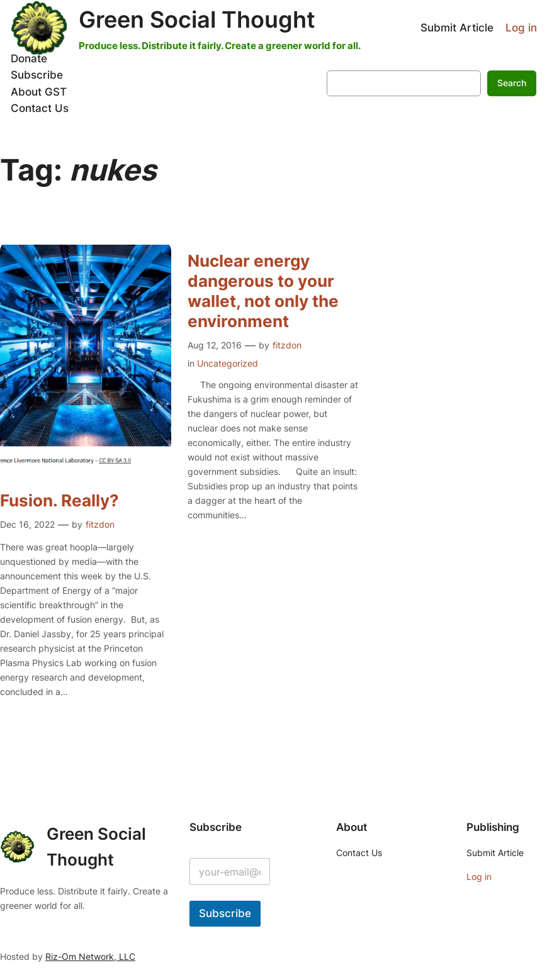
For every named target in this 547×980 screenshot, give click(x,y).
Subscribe (225, 913)
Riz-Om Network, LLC (90, 956)
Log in (521, 28)
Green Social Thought (197, 20)
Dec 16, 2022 (27, 524)
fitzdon (100, 524)
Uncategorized (228, 363)
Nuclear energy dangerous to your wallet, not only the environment (263, 291)
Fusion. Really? (59, 500)
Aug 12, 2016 (215, 345)
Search (512, 83)
